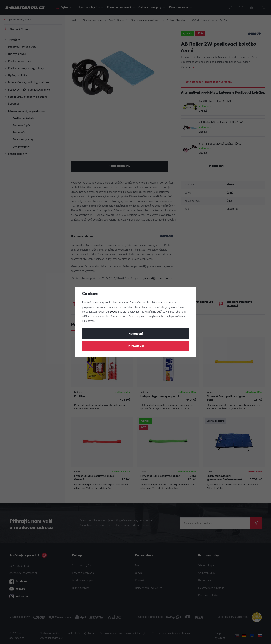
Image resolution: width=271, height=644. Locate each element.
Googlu (114, 312)
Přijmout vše (135, 346)
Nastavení (136, 334)
